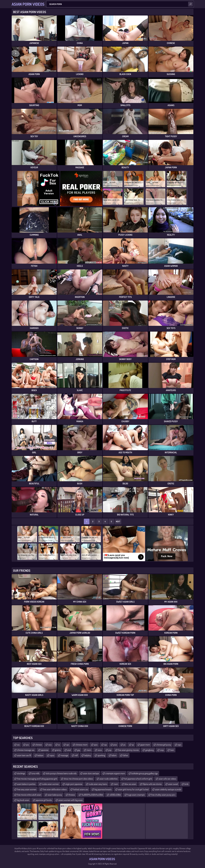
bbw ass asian (130, 784)
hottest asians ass (81, 789)
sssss (100, 750)
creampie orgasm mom (115, 773)
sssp (162, 750)
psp (110, 750)
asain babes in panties (26, 784)
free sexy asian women (27, 789)
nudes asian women (50, 784)
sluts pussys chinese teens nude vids (61, 773)
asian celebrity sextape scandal (168, 789)
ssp (105, 745)
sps (68, 745)
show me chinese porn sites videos (78, 779)
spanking (101, 755)
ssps (179, 745)
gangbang (149, 750)
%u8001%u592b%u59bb (92, 795)
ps (124, 745)
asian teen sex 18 (24, 755)
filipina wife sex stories (152, 784)
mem (116, 784)
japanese (45, 750)
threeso (72, 795)
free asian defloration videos (55, 789)
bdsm (114, 755)
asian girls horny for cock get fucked (133, 789)
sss (18, 745)
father (125, 755)
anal (69, 750)
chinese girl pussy (164, 745)
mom (89, 750)
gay (79, 750)
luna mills (35, 773)
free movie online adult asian (29, 795)
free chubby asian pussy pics (163, 795)
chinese (39, 745)
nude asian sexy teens (98, 784)
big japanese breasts (103, 789)
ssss (50, 745)
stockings (21, 773)
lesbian (40, 755)
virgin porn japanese (74, 784)
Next (118, 521)
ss (59, 745)
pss (27, 745)
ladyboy (88, 755)
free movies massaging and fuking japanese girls (37, 779)
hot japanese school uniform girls (138, 779)
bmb (186, 784)
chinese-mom (81, 745)
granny (58, 750)
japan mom (145, 745)
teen (172, 750)
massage (64, 755)
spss (96, 745)
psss (115, 745)
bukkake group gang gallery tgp (145, 773)
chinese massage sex (26, 750)
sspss (52, 755)
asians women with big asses (70, 800)
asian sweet (173, 784)
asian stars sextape (91, 773)
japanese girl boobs (44, 800)
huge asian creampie (136, 795)
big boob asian (23, 800)
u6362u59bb (115, 795)
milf (76, 755)
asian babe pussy (55, 795)
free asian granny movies (128, 750)
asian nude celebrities (109, 779)
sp (133, 745)
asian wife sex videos (167, 779)
